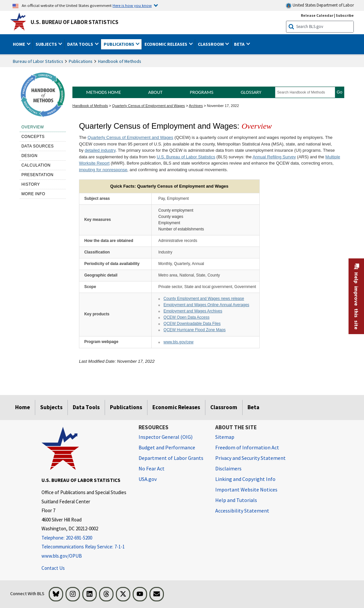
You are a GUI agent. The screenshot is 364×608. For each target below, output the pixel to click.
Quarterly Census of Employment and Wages (149, 106)
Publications (81, 61)
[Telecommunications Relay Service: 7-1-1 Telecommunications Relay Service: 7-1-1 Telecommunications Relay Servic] (85, 547)
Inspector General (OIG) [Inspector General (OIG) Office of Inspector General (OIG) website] (166, 437)
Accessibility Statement (242, 511)
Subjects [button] (47, 44)
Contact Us (53, 568)
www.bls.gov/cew (179, 342)
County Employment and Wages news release (204, 299)
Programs (202, 92)
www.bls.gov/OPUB (62, 556)
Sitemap (225, 437)
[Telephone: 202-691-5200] (85, 538)
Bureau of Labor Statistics (38, 61)
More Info (33, 194)
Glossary (251, 92)
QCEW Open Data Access (187, 317)
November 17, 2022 (223, 106)
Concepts (33, 137)
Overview (33, 127)
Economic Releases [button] (166, 44)
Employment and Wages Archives (193, 311)
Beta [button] (240, 44)
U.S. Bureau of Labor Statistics (75, 22)
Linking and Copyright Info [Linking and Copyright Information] (245, 479)
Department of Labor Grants (171, 458)
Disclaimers (228, 468)
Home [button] (19, 44)
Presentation (38, 175)
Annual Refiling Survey (274, 157)
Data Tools (86, 407)
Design (29, 156)
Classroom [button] (211, 44)
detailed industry (100, 150)
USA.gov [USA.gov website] (148, 479)
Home (23, 407)
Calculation (36, 165)
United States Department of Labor (320, 5)
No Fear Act (152, 468)
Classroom (224, 407)
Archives (196, 106)
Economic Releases (176, 407)
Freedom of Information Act (247, 447)
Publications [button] (119, 44)
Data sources (38, 146)
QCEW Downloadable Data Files (192, 324)
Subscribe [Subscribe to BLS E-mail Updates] (345, 15)
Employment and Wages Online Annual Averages (206, 305)
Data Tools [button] (81, 44)
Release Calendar (317, 15)
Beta (253, 407)
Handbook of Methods (120, 61)
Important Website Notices (246, 489)
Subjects (51, 407)
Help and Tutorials (236, 500)
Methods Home (104, 92)
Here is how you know (132, 5)
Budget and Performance (167, 447)
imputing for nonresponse (103, 170)
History (31, 184)
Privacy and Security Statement (250, 458)
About (155, 92)
